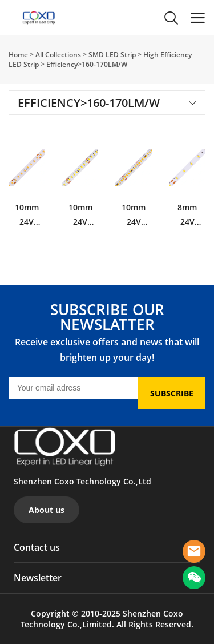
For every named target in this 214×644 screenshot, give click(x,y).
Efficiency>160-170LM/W (87, 64)
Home (18, 55)
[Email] (73, 388)
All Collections (58, 55)
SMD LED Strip (112, 55)
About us (47, 510)
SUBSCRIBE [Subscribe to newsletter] (172, 393)
